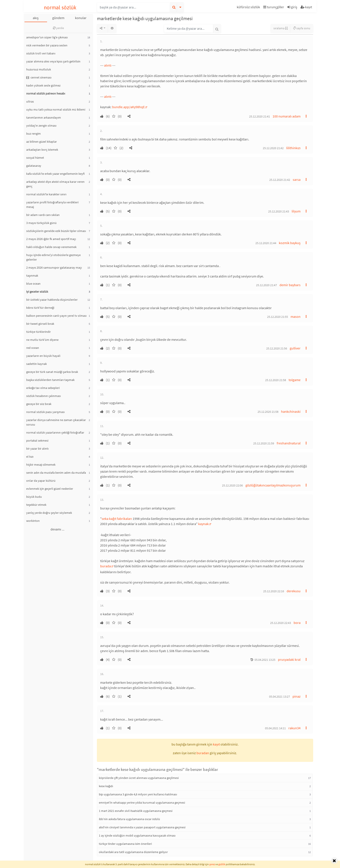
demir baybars (290, 285)
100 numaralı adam (287, 116)
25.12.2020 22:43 (281, 623)
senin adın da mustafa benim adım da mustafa (56, 473)
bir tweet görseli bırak (40, 324)
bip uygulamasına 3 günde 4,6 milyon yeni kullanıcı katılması (138, 794)
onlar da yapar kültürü (41, 481)
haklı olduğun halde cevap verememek (51, 247)
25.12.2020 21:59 (264, 443)
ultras (30, 101)
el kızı (30, 457)
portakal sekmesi (37, 441)
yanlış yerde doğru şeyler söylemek (49, 513)
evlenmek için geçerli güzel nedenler (50, 489)
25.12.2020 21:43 (279, 211)
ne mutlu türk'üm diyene (42, 340)
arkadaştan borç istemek (42, 150)
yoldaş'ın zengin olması (41, 126)
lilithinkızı (293, 148)
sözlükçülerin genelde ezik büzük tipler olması (56, 231)
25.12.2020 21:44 (266, 243)
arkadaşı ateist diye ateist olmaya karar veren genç (55, 184)
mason (296, 317)
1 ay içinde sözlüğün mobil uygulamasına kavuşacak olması (137, 835)
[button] (249, 8)
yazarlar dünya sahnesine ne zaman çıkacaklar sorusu (56, 422)
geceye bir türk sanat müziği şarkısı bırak (52, 372)
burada (105, 566)
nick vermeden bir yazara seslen (47, 45)
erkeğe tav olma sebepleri (43, 388)
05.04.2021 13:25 (265, 660)
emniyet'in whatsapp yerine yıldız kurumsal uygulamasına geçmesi (142, 803)
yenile (58, 28)
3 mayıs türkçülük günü (41, 223)
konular (81, 18)
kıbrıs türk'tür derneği (40, 308)
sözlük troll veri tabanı (41, 53)
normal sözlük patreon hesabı (46, 93)
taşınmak (32, 276)
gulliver (295, 348)
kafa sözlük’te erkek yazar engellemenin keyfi (55, 174)
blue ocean (33, 284)
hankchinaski (291, 411)
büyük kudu (34, 497)
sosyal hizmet (35, 158)
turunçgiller (274, 7)
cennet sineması (39, 77)
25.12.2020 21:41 (260, 116)
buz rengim (34, 134)
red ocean (33, 348)
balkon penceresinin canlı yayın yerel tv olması (56, 316)
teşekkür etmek (36, 505)
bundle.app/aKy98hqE (128, 107)
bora (297, 623)
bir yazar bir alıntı (37, 449)
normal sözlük (60, 7)
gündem (58, 18)
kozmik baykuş (290, 243)
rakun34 (294, 728)
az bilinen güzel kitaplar (42, 142)
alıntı (108, 65)
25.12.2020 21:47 (266, 285)
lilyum (296, 211)
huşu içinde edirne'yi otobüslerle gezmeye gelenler (53, 257)
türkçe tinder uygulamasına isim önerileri (125, 844)
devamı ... (57, 529)
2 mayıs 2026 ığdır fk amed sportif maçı (51, 239)
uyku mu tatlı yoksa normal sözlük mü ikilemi (56, 109)
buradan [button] (203, 753)
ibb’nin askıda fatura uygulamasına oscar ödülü (129, 819)
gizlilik (222, 864)
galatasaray (34, 166)
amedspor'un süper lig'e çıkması (47, 37)
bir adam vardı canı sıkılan (43, 215)
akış (36, 18)
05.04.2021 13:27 (280, 697)
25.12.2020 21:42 (273, 148)
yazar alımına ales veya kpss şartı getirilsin (53, 61)
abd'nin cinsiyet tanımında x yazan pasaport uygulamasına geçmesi (142, 827)
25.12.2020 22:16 (274, 591)
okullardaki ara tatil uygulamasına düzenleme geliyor (133, 852)
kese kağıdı (106, 786)
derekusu (294, 591)
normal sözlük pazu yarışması (45, 412)
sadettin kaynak (37, 364)
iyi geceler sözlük (37, 292)
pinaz (297, 696)
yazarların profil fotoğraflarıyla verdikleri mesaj (52, 205)
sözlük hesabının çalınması (43, 396)
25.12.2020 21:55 (278, 317)
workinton (33, 521)
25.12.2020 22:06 (232, 485)
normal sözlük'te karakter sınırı (46, 194)
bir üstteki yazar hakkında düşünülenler (52, 300)
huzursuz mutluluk (39, 69)
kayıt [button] (216, 744)
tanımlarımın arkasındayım (44, 117)
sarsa (297, 179)
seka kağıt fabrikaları (117, 519)
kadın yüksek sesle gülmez (43, 85)
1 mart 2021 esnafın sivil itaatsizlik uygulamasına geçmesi (136, 811)
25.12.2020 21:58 (276, 380)
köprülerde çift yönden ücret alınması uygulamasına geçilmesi (139, 778)
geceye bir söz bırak (39, 404)
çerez (212, 864)
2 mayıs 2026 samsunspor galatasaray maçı (54, 268)
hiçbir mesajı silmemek (41, 465)
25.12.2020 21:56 (277, 348)
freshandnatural (289, 443)
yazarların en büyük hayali (43, 356)
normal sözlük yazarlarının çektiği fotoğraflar (55, 432)
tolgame (295, 380)
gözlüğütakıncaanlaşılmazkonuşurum (273, 485)
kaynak (203, 524)
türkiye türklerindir (38, 332)
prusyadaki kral (289, 659)
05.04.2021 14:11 (275, 728)
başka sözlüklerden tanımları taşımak (50, 380)
